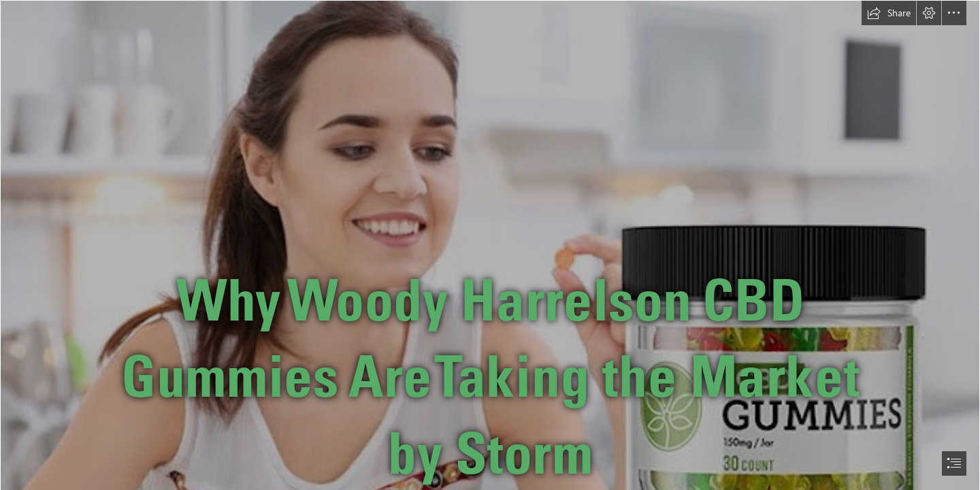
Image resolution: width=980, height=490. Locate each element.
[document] (490, 245)
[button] (889, 13)
